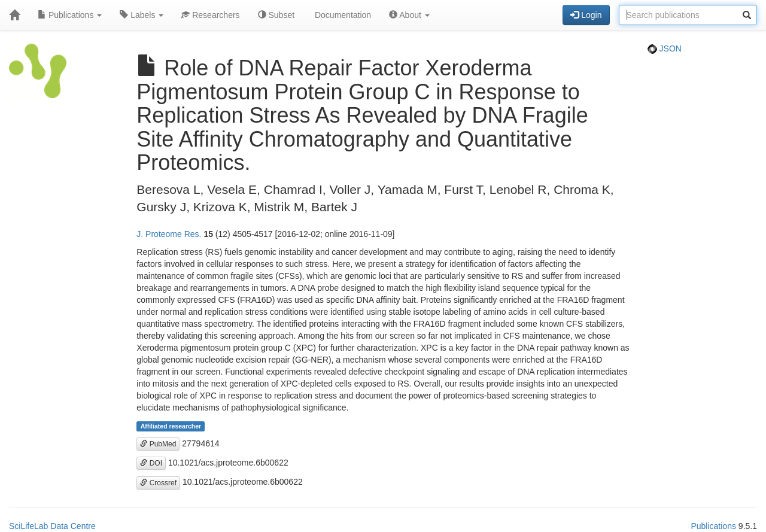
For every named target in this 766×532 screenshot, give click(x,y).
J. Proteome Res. (169, 234)
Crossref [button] (158, 483)
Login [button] (586, 15)
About (409, 15)
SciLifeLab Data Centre (52, 526)
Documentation (342, 15)
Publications (70, 15)
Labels (142, 15)
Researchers (210, 15)
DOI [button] (151, 463)
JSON (665, 48)
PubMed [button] (158, 444)
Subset (276, 15)
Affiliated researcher (171, 426)
